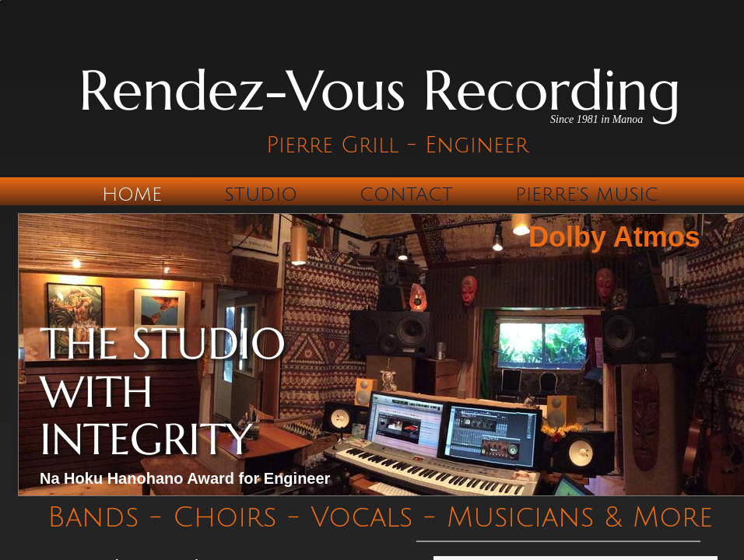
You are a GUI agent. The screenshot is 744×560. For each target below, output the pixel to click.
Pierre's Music (587, 194)
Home (132, 194)
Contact (406, 194)
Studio (261, 194)
